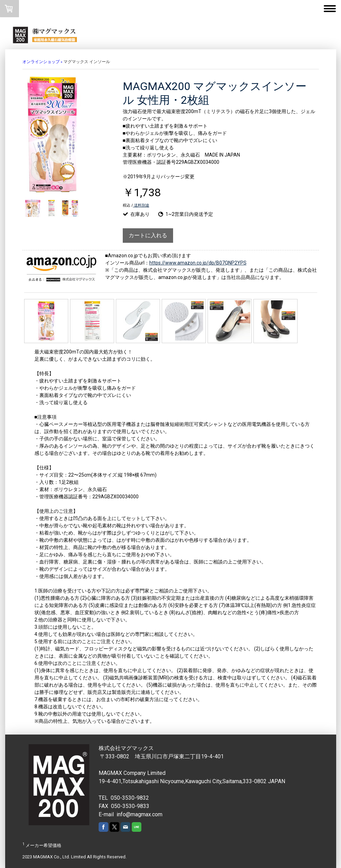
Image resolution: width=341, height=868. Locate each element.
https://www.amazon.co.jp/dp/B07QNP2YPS (198, 263)
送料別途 (141, 205)
